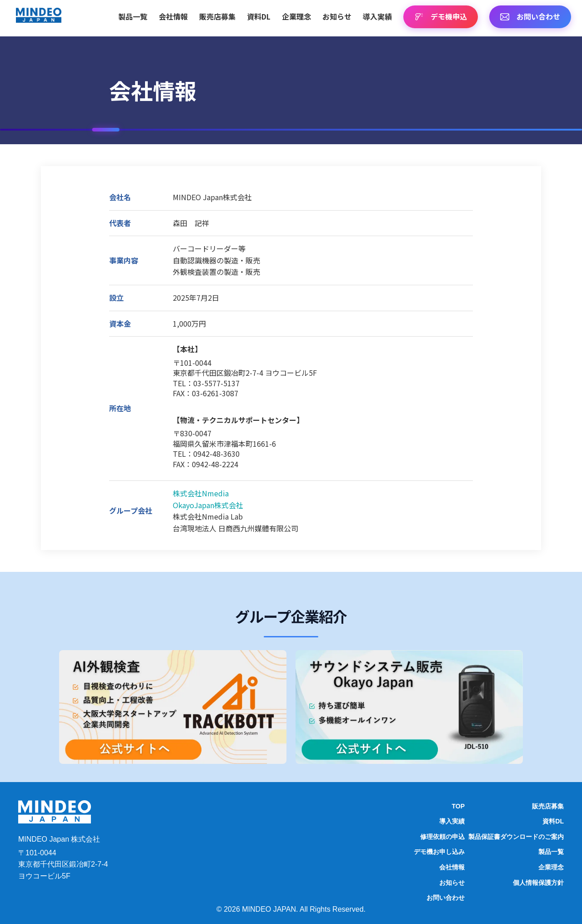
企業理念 (296, 16)
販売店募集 (217, 16)
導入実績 (377, 16)
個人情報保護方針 (538, 883)
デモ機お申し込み (439, 852)
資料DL (259, 16)
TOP (458, 806)
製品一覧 (133, 16)
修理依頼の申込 (442, 837)
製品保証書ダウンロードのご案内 (516, 837)
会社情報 (173, 16)
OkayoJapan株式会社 (208, 505)
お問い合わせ (446, 898)
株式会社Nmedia (201, 493)
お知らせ (337, 16)
